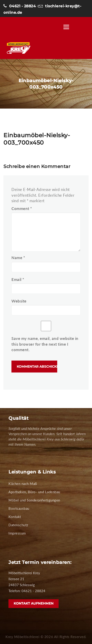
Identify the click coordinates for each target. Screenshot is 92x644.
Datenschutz (18, 525)
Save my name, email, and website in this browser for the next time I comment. (45, 344)
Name (18, 258)
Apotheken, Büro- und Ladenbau (34, 492)
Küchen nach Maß (23, 484)
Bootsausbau (19, 508)
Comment (22, 209)
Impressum (17, 533)
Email (18, 279)
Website (19, 301)
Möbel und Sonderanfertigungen (34, 500)
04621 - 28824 (20, 6)
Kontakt (15, 517)
